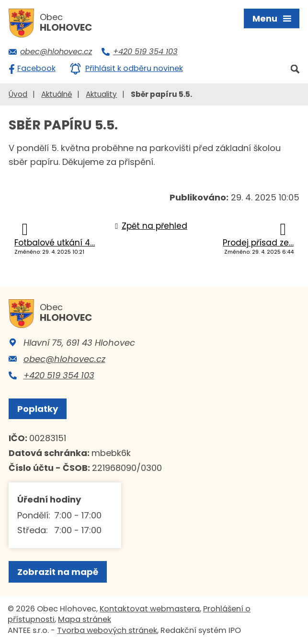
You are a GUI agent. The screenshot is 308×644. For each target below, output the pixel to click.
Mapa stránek (85, 619)
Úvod (18, 94)
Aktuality (101, 94)
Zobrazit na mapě (58, 572)
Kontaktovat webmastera (150, 609)
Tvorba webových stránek (107, 630)
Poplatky (38, 409)
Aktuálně (57, 94)
